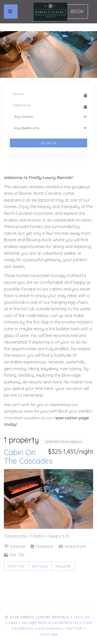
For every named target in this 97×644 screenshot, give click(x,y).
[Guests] (48, 117)
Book (77, 11)
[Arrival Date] (46, 94)
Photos (16, 566)
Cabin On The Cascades (28, 457)
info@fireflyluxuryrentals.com (57, 623)
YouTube (49, 634)
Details (40, 566)
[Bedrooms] (48, 128)
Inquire (63, 566)
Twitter (73, 628)
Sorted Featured (64, 442)
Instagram (49, 628)
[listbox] (48, 39)
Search (49, 143)
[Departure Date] (46, 105)
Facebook (23, 628)
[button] (5, 39)
